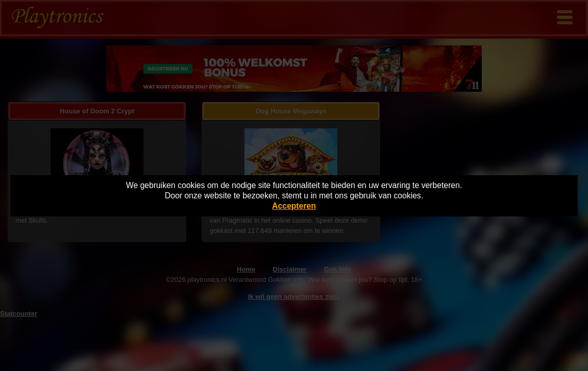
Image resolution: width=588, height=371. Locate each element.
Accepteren (294, 206)
